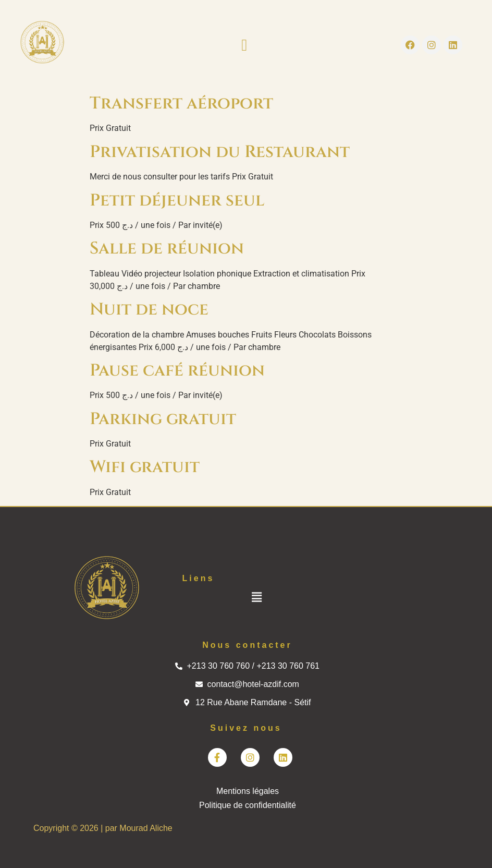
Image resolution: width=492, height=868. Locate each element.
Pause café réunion (177, 371)
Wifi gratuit (145, 467)
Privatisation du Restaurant (220, 152)
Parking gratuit (163, 419)
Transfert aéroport (181, 104)
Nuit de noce (149, 310)
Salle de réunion (167, 249)
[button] (244, 45)
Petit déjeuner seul (177, 201)
